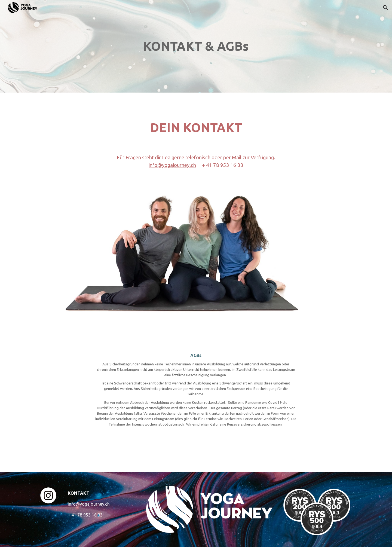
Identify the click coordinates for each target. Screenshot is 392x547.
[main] (196, 46)
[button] (385, 8)
